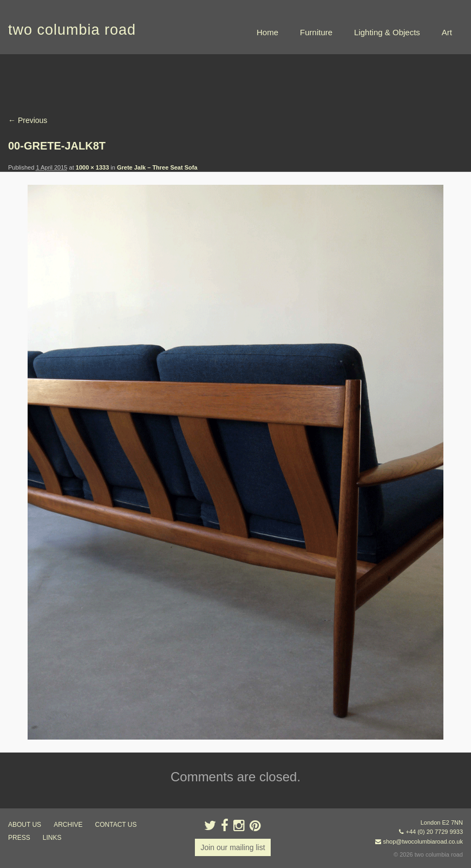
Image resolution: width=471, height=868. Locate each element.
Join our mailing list (233, 847)
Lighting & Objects (387, 32)
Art (447, 32)
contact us (116, 825)
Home (267, 32)
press (19, 838)
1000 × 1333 (92, 167)
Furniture (316, 32)
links (52, 838)
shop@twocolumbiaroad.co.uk (423, 841)
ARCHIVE (68, 825)
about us (25, 825)
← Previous (28, 120)
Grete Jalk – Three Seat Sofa (157, 167)
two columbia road (72, 30)
